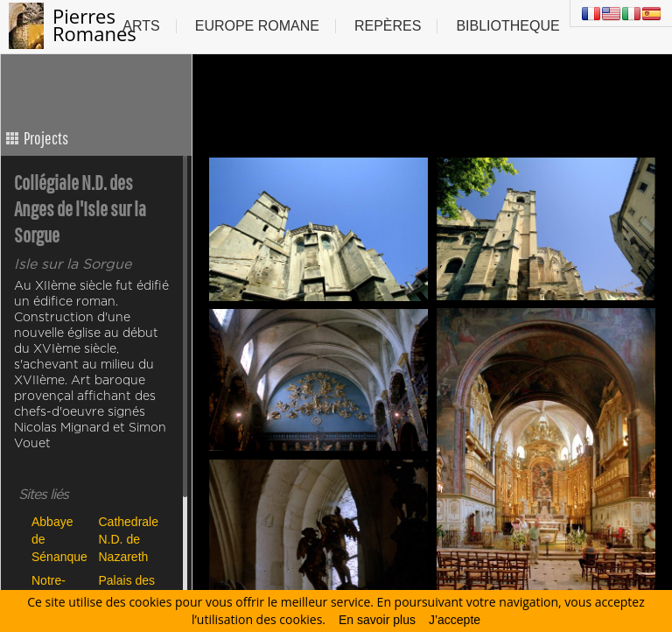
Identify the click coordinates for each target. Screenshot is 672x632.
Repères (388, 26)
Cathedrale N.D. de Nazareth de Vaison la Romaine (128, 539)
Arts (141, 26)
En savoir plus (377, 620)
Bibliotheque (507, 26)
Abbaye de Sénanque (59, 539)
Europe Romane (257, 26)
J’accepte (455, 620)
